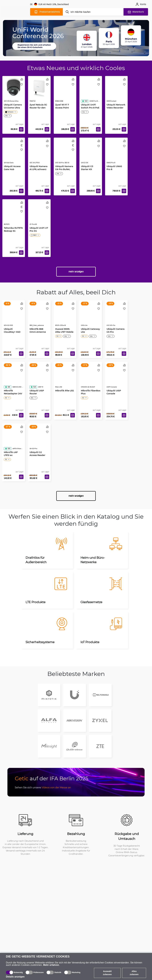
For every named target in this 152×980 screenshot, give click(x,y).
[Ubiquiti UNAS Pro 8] (116, 154)
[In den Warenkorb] (21, 129)
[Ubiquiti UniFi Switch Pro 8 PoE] (91, 92)
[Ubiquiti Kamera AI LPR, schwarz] (39, 154)
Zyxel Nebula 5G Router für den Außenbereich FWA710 (38, 109)
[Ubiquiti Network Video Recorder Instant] (116, 92)
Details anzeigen (15, 977)
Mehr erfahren (51, 965)
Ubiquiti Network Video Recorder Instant (116, 108)
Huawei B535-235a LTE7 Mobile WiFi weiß (64, 332)
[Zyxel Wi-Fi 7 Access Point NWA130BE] (65, 92)
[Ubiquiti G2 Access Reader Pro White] (39, 439)
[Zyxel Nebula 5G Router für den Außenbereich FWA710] (39, 87)
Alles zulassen (134, 973)
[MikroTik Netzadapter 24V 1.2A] (14, 378)
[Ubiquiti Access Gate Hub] (14, 154)
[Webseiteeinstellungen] (50, 4)
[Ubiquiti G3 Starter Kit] (91, 154)
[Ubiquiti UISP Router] (39, 378)
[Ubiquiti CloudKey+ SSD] (14, 316)
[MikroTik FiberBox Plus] (91, 378)
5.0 (84, 101)
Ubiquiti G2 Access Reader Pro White (37, 455)
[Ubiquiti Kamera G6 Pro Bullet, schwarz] (65, 154)
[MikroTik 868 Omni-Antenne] (39, 316)
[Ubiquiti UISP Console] (116, 378)
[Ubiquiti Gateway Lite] (91, 316)
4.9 (7, 387)
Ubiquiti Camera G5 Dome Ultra (13, 106)
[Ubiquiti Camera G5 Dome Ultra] (14, 87)
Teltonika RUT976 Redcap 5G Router (13, 231)
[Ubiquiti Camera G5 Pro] (116, 316)
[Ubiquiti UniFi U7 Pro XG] (39, 215)
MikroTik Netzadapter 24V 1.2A (13, 393)
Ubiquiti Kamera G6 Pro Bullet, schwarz (64, 169)
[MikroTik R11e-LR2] (65, 378)
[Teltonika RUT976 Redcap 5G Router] (14, 215)
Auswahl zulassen (107, 973)
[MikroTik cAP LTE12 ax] (14, 439)
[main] (16, 11)
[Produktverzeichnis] (46, 12)
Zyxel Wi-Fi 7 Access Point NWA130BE (62, 108)
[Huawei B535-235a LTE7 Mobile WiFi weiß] (65, 316)
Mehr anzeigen (76, 272)
